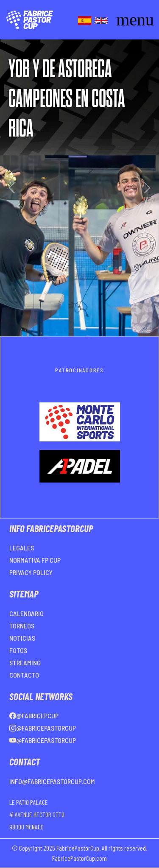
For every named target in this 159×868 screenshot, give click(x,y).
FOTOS (18, 650)
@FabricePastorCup (43, 728)
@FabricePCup (34, 716)
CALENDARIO (26, 613)
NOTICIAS (22, 638)
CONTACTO (24, 675)
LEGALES (22, 548)
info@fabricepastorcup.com (52, 781)
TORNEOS (22, 626)
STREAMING (25, 663)
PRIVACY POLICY (31, 572)
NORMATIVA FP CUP (35, 560)
